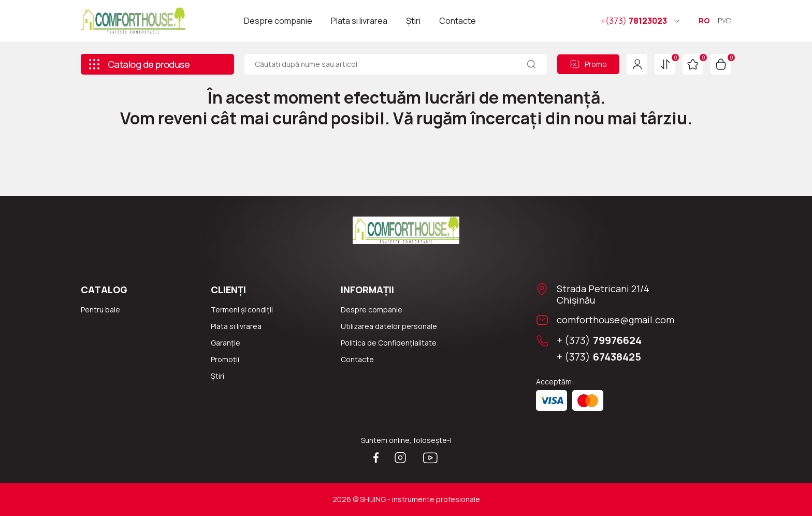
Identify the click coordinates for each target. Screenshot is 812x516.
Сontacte (357, 359)
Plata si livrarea (359, 21)
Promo (589, 64)
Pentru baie (100, 310)
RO (704, 20)
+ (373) (599, 340)
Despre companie (278, 21)
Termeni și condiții (242, 310)
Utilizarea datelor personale (389, 326)
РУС (724, 20)
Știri (413, 21)
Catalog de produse (139, 64)
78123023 (634, 21)
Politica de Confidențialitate (389, 343)
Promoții (225, 359)
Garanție (226, 343)
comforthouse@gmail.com (615, 320)
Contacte (458, 21)
